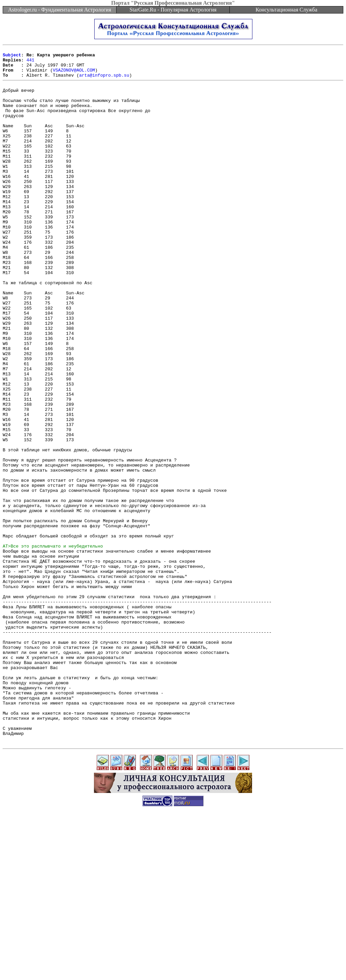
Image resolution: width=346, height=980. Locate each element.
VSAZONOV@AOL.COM (74, 75)
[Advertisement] (173, 965)
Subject (12, 57)
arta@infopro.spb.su (104, 81)
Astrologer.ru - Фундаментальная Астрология (60, 10)
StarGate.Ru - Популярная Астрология (173, 10)
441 (30, 63)
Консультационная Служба (286, 10)
